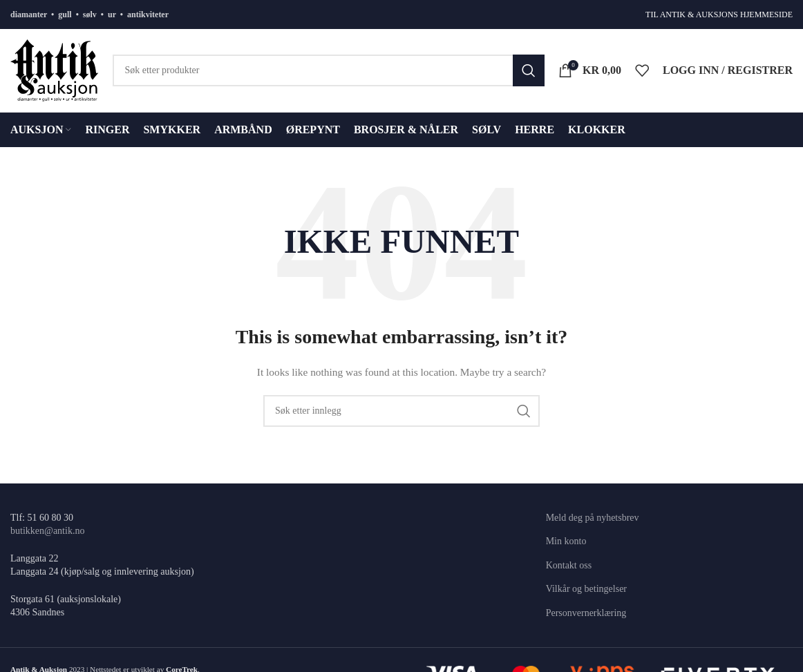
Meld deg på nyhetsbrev (593, 518)
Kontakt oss (569, 565)
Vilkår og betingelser (586, 589)
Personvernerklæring (586, 613)
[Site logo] (55, 69)
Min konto (566, 541)
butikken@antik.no (47, 531)
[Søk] (329, 70)
